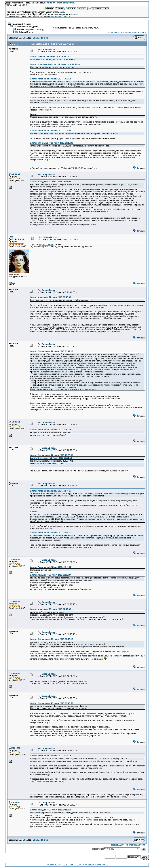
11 (27, 38)
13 (34, 38)
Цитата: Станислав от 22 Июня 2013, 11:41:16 (51, 351)
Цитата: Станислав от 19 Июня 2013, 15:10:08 (51, 143)
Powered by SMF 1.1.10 (57, 865)
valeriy (40, 29)
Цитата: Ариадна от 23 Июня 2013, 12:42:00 (50, 609)
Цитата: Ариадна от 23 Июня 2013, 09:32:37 (50, 575)
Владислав (15, 748)
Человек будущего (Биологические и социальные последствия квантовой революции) (80, 652)
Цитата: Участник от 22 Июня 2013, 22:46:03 (50, 491)
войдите (48, 3)
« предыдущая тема (118, 32)
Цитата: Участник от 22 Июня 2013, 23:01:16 (50, 430)
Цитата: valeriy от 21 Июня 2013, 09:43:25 (49, 56)
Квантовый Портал (22, 24)
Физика (20, 29)
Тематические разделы (26, 27)
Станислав (15, 174)
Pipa (11, 237)
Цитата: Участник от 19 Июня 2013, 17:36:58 (50, 131)
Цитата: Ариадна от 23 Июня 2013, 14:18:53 (50, 810)
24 (42, 38)
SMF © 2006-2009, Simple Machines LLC (89, 865)
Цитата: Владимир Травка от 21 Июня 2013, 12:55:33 (55, 64)
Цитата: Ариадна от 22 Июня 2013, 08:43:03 (50, 182)
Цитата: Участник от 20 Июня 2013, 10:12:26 (50, 79)
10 (24, 38)
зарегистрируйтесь (66, 3)
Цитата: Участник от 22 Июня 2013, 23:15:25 (50, 756)
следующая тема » (137, 32)
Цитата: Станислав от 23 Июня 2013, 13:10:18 (51, 639)
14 (37, 38)
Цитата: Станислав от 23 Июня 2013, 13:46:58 (51, 703)
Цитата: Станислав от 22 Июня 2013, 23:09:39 (51, 455)
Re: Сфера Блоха (47, 49)
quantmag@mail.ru (61, 16)
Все (46, 38)
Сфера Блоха (26, 32)
